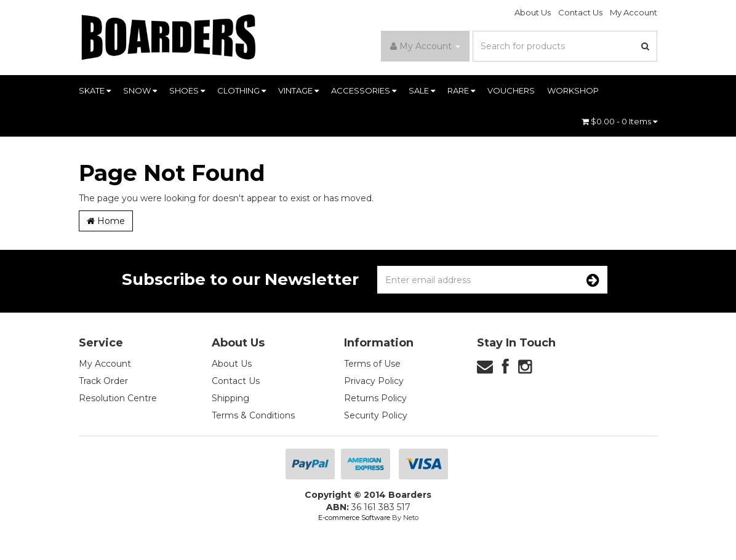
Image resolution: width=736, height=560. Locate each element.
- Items (619, 121)
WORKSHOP (573, 90)
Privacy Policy (374, 381)
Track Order (103, 381)
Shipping (230, 398)
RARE (461, 90)
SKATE (95, 90)
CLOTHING (242, 90)
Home (106, 221)
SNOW (140, 90)
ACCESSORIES (364, 90)
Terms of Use (372, 364)
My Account (634, 12)
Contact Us (580, 12)
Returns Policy (375, 398)
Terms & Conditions (253, 415)
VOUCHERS (511, 90)
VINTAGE (298, 90)
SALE (422, 90)
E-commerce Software (354, 518)
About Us (533, 12)
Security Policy (376, 415)
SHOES (187, 90)
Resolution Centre (118, 398)
